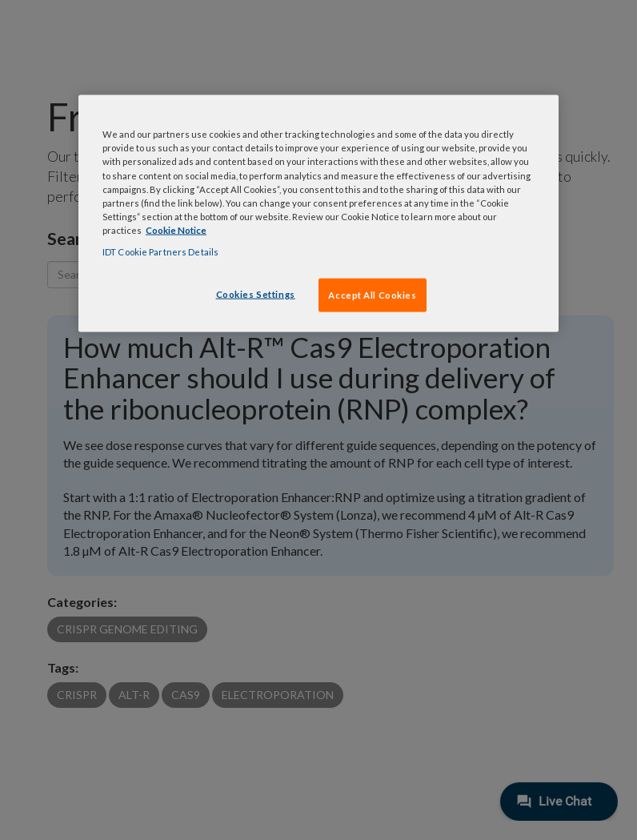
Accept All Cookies (372, 294)
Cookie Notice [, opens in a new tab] (176, 229)
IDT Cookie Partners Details (160, 251)
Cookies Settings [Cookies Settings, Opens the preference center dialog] (256, 293)
